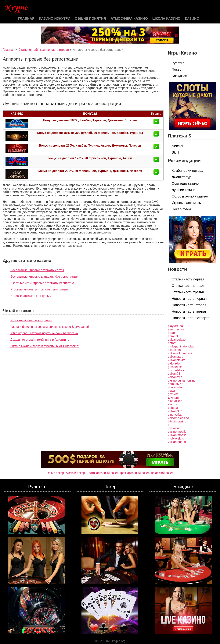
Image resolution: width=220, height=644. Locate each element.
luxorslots (174, 350)
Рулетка (178, 63)
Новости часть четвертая (192, 318)
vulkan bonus (177, 442)
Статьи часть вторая (188, 286)
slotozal (173, 404)
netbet (172, 343)
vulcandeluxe (177, 340)
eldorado (174, 363)
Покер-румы (181, 209)
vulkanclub (175, 411)
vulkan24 (174, 374)
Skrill (175, 152)
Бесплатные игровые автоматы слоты (37, 270)
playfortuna (175, 326)
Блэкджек (179, 76)
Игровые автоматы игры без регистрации (39, 289)
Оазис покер (55, 473)
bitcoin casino (177, 421)
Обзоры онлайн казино (190, 196)
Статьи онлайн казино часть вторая (44, 50)
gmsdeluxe (175, 367)
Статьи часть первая (188, 279)
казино (192, 19)
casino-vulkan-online (182, 381)
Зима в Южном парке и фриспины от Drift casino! (45, 346)
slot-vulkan (175, 401)
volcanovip (175, 377)
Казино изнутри (55, 19)
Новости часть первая (189, 299)
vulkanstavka (177, 360)
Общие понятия (90, 19)
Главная (26, 19)
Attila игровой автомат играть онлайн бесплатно (44, 333)
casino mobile (177, 432)
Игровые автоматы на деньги (31, 296)
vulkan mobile (177, 435)
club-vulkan (176, 415)
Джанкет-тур (181, 177)
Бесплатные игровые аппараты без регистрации (44, 277)
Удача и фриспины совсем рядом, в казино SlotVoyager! (50, 327)
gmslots (173, 394)
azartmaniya (176, 329)
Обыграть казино (185, 183)
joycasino (174, 428)
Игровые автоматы (187, 203)
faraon (172, 333)
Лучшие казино (184, 190)
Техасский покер (162, 473)
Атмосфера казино (129, 19)
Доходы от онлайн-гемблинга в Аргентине (40, 340)
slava (171, 391)
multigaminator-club (181, 346)
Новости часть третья (189, 311)
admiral (173, 336)
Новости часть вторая (189, 305)
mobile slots (176, 438)
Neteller (178, 146)
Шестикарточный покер (102, 473)
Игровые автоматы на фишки (31, 320)
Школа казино (166, 19)
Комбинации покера (187, 171)
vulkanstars (176, 357)
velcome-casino (178, 418)
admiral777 (175, 384)
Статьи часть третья (188, 292)
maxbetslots (176, 370)
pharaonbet (176, 387)
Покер (177, 69)
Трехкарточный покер (134, 473)
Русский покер (75, 473)
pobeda (173, 408)
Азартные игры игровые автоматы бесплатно (42, 283)
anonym (173, 398)
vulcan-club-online (180, 353)
